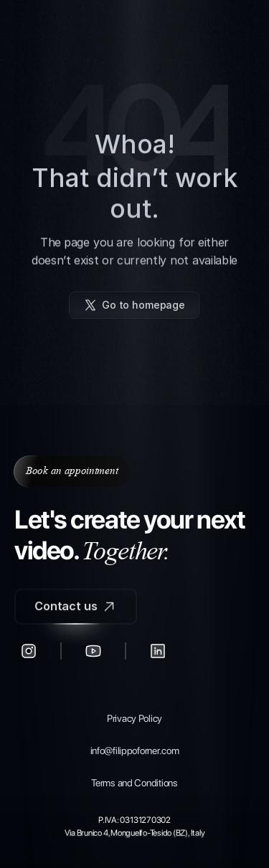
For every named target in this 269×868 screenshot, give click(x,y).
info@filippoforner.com (135, 751)
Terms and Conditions (134, 783)
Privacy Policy (134, 718)
